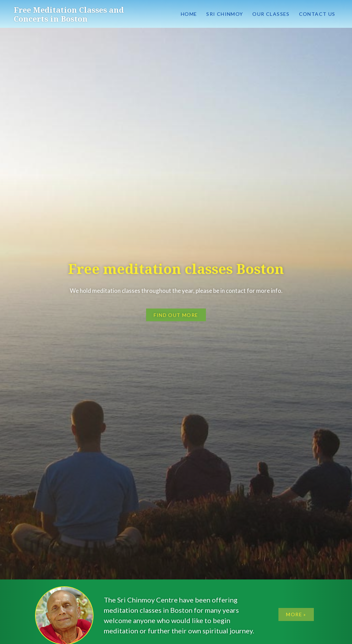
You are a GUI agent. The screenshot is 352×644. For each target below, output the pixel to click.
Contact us (317, 14)
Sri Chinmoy (225, 14)
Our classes (271, 14)
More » (296, 614)
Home (189, 14)
